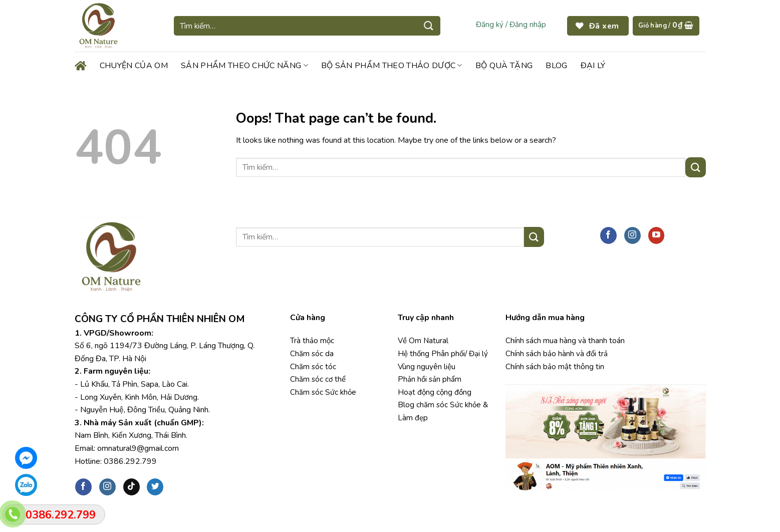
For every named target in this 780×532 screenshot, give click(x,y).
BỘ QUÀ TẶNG (504, 66)
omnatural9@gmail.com (138, 448)
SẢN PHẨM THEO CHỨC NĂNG (244, 66)
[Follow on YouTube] (657, 235)
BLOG (556, 66)
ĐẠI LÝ (593, 66)
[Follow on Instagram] (632, 235)
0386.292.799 (130, 461)
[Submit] (429, 26)
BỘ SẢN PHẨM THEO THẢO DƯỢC (392, 66)
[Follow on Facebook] (608, 235)
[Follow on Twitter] (155, 487)
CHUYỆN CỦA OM (134, 66)
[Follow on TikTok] (132, 487)
